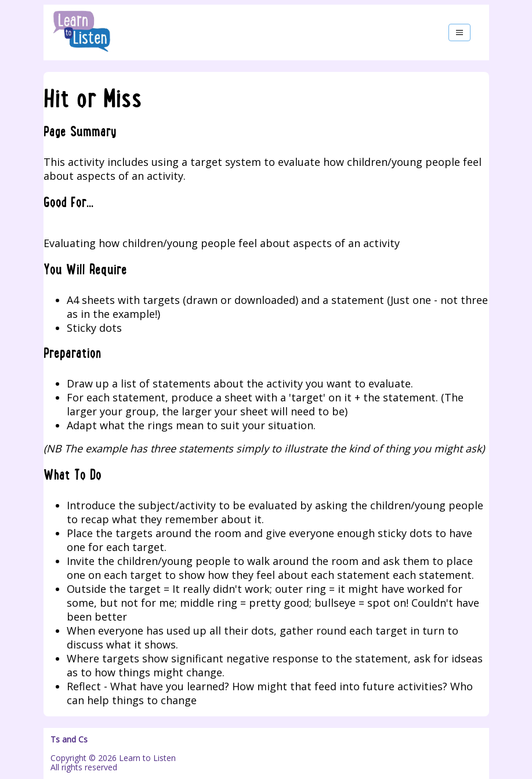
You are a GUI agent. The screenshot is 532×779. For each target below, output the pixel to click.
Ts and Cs (69, 740)
